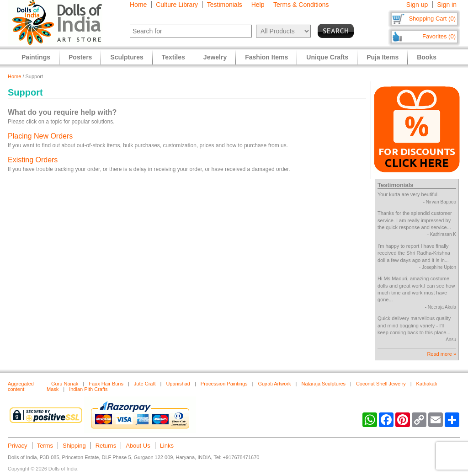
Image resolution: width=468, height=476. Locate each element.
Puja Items (383, 57)
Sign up (417, 5)
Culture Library (177, 5)
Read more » (441, 354)
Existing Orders (33, 160)
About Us (138, 446)
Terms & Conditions (301, 5)
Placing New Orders (40, 136)
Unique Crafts (327, 57)
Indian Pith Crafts (88, 389)
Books (427, 57)
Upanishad (178, 384)
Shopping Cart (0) (432, 19)
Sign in (447, 5)
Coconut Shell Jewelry (381, 384)
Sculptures (127, 57)
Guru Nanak (65, 384)
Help (258, 5)
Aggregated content (21, 386)
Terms (45, 446)
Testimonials (225, 5)
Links (167, 446)
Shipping (74, 446)
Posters (80, 57)
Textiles (173, 57)
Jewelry (215, 57)
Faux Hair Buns (106, 384)
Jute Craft (145, 384)
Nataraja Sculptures (323, 384)
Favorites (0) (439, 36)
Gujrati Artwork (274, 384)
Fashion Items (266, 57)
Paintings (36, 57)
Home (138, 5)
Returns (106, 446)
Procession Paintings (224, 384)
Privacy (18, 446)
